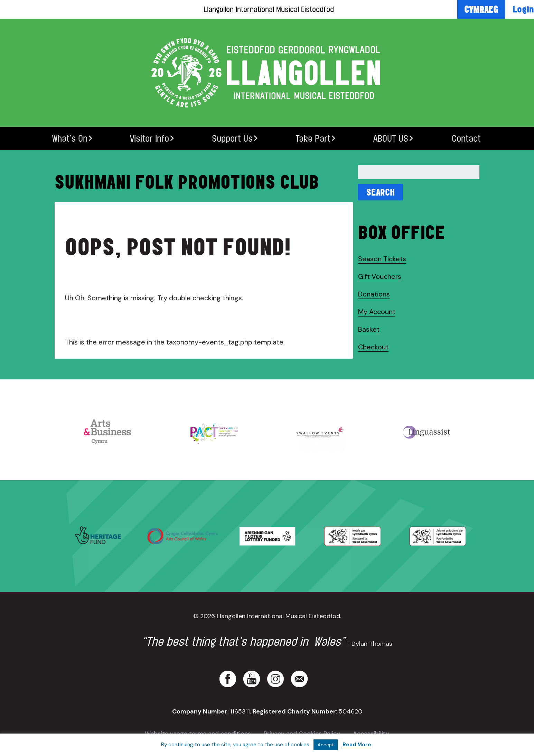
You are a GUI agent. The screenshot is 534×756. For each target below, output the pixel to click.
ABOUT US (391, 138)
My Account (377, 312)
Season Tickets (382, 259)
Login (523, 9)
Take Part (313, 138)
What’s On (70, 138)
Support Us (232, 138)
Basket (369, 329)
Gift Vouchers (380, 276)
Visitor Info (149, 138)
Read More (357, 745)
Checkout (373, 347)
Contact (466, 138)
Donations (374, 294)
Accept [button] (326, 745)
